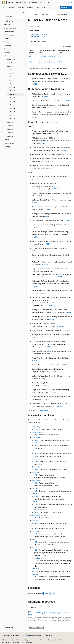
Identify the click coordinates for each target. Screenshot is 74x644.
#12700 (56, 189)
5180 (35, 523)
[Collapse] (24, 13)
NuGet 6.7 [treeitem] (12, 94)
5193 (35, 518)
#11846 (45, 399)
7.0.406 (60, 62)
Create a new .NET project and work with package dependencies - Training (49, 614)
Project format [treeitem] (10, 143)
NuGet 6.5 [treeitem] (12, 101)
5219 (35, 496)
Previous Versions (17, 640)
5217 (35, 491)
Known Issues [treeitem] (11, 59)
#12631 (67, 330)
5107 (35, 577)
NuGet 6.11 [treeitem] (12, 80)
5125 (35, 571)
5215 (35, 504)
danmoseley (36, 427)
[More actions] (71, 14)
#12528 (42, 379)
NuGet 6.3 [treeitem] (12, 108)
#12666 (34, 228)
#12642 (70, 312)
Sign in (70, 2)
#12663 (49, 244)
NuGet (36, 14)
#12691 (39, 196)
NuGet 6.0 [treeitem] (12, 119)
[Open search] (65, 3)
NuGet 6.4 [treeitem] (12, 105)
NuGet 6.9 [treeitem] (12, 87)
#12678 (48, 216)
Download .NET (66, 8)
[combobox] (13, 17)
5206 (35, 470)
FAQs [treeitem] (7, 140)
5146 (35, 534)
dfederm (35, 569)
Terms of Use (5, 643)
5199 (35, 483)
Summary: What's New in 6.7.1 (39, 34)
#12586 (44, 97)
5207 (35, 513)
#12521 (49, 161)
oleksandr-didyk (37, 432)
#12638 (62, 326)
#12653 (34, 84)
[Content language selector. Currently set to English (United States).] (11, 635)
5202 (35, 446)
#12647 (34, 286)
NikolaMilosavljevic (38, 459)
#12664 (34, 237)
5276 (35, 429)
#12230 (52, 392)
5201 (35, 475)
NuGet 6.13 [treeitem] (12, 73)
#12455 (44, 386)
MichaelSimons (37, 558)
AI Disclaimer (5, 640)
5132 (35, 561)
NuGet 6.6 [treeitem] (12, 98)
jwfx (33, 547)
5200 (35, 440)
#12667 (67, 221)
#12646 (42, 293)
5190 (35, 529)
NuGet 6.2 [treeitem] (12, 112)
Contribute (34, 640)
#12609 (56, 134)
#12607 (63, 150)
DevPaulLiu (36, 467)
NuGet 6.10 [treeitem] (12, 84)
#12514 (49, 168)
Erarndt (34, 443)
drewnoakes (36, 438)
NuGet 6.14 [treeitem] (12, 70)
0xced (34, 539)
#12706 (34, 179)
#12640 (52, 319)
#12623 (50, 347)
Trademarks (15, 643)
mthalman (35, 521)
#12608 (42, 143)
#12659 (34, 251)
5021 (35, 542)
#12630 (34, 337)
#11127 (34, 117)
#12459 (53, 108)
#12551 (34, 361)
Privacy (42, 640)
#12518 (67, 101)
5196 (35, 435)
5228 (35, 462)
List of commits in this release (38, 410)
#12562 (55, 354)
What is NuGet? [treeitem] (9, 21)
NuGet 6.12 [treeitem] (12, 77)
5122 (35, 550)
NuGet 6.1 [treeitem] (12, 115)
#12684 (34, 203)
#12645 (49, 306)
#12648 (59, 277)
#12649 (44, 265)
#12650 (38, 258)
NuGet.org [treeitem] (7, 147)
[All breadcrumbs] (30, 14)
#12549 (54, 372)
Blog (26, 640)
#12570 (68, 154)
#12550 (65, 365)
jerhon (34, 451)
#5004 (59, 406)
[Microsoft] (4, 3)
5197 (35, 454)
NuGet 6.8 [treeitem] (12, 91)
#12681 (47, 210)
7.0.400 (60, 56)
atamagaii (35, 574)
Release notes (45, 14)
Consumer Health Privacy (56, 640)
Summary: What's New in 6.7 (38, 37)
